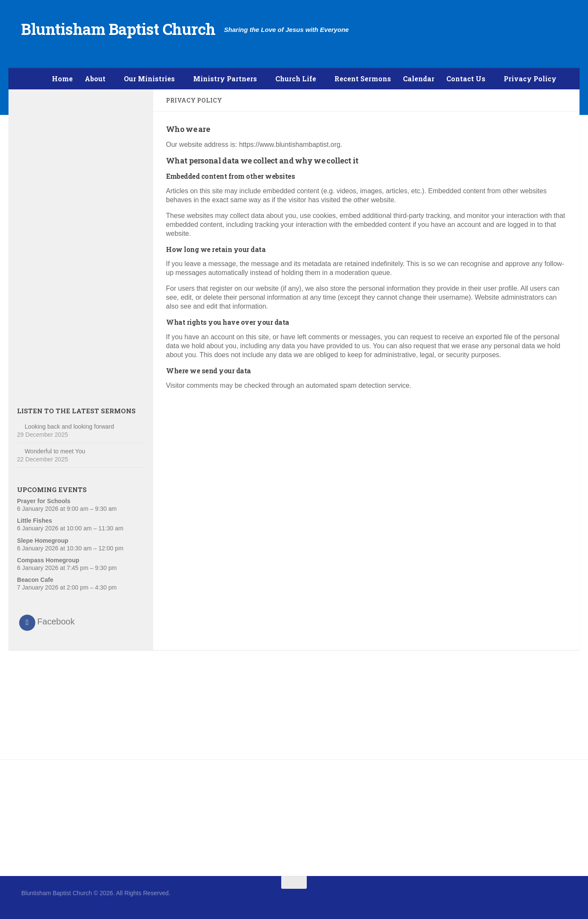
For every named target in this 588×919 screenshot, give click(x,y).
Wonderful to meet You (55, 451)
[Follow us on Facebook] (545, 899)
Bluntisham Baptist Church (118, 29)
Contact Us (466, 79)
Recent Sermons (363, 79)
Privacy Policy (530, 79)
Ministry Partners (225, 79)
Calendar (419, 79)
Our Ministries (149, 79)
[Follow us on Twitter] (561, 899)
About (95, 79)
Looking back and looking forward (69, 427)
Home (62, 79)
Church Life (296, 79)
